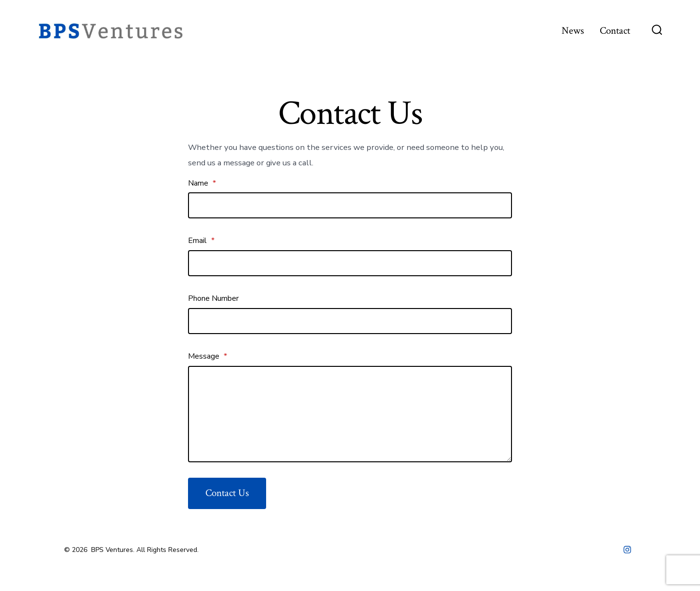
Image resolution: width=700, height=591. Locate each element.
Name (202, 183)
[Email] (350, 263)
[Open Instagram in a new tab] (627, 550)
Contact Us (227, 493)
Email (201, 241)
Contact (615, 31)
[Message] (350, 414)
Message (208, 356)
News (573, 31)
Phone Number (213, 298)
